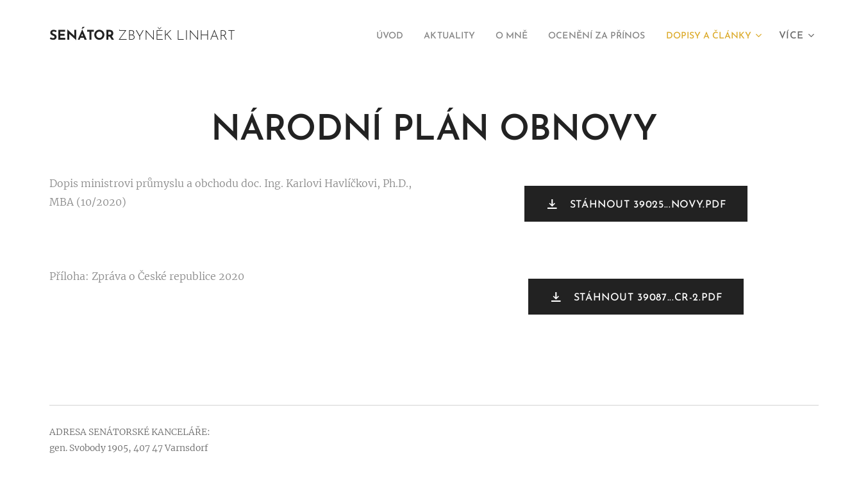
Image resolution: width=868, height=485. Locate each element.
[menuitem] (348, 37)
